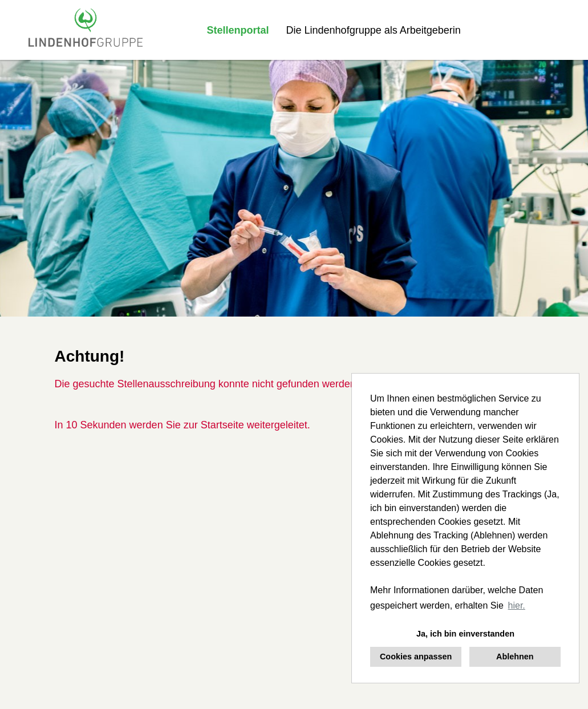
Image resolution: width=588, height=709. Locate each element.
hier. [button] (517, 605)
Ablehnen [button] (515, 657)
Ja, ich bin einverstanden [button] (465, 634)
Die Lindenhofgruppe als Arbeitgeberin (374, 30)
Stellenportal (238, 30)
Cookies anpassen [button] (416, 657)
